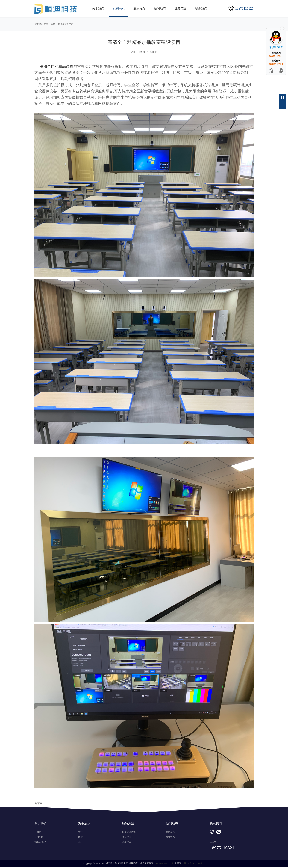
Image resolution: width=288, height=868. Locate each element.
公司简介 (39, 832)
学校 (71, 24)
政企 (81, 837)
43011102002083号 (165, 863)
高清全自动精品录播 (57, 66)
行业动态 (170, 837)
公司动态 (170, 832)
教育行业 (127, 837)
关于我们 (98, 8)
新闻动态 (160, 8)
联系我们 (201, 8)
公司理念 (39, 837)
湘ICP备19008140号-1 (194, 863)
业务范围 (181, 8)
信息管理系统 (129, 832)
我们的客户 (40, 842)
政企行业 (127, 842)
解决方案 (139, 8)
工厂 (81, 842)
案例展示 (119, 8)
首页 (53, 24)
